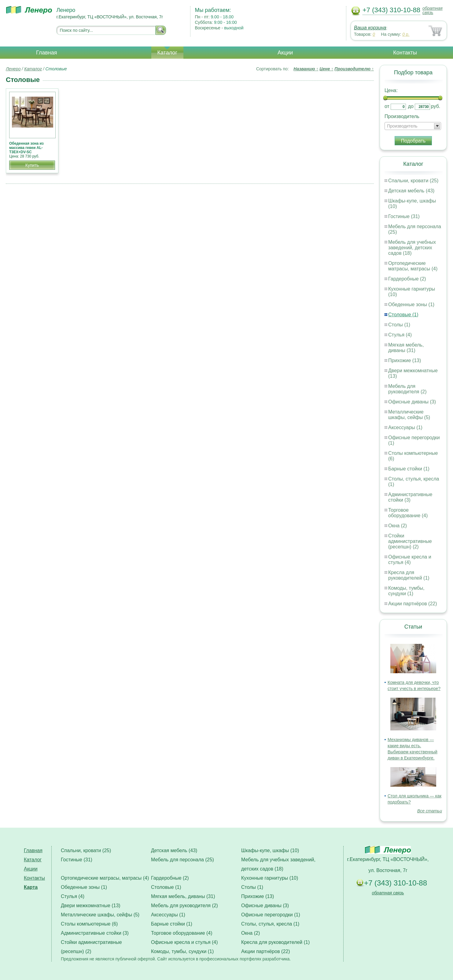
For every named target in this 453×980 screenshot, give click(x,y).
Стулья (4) (400, 335)
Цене (326, 69)
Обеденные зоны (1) (411, 304)
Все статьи (430, 811)
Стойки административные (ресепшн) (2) (410, 541)
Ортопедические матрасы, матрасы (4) (413, 266)
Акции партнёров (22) (413, 604)
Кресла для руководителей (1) (409, 575)
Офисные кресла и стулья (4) (410, 560)
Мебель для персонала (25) (182, 860)
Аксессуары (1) (405, 427)
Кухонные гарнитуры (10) (270, 878)
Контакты (405, 53)
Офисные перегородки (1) (271, 915)
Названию (306, 69)
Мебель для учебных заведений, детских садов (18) (412, 248)
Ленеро (13, 69)
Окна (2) (398, 526)
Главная (47, 53)
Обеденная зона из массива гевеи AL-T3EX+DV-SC (26, 148)
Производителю (354, 69)
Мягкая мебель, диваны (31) (406, 348)
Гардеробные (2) (407, 279)
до (411, 106)
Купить (32, 165)
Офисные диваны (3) (412, 402)
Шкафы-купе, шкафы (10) (270, 850)
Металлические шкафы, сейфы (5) (409, 415)
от (387, 106)
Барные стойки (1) (409, 469)
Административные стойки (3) (410, 497)
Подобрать (413, 141)
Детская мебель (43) (411, 191)
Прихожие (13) (405, 360)
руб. (436, 106)
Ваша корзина (370, 28)
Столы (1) (399, 325)
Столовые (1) (403, 315)
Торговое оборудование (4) (408, 513)
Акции (285, 53)
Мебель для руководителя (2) (407, 389)
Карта (31, 887)
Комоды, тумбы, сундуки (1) (406, 591)
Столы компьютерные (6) (89, 924)
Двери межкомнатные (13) (91, 906)
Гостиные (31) (404, 216)
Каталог (167, 53)
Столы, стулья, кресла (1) (270, 924)
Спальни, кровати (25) (413, 181)
